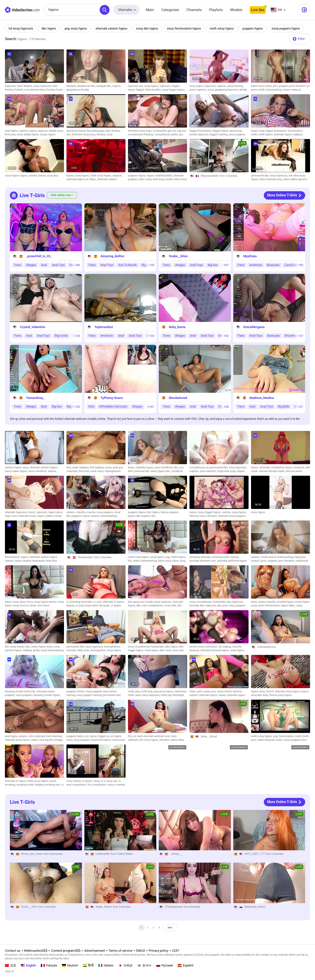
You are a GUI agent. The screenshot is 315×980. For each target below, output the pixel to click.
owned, (33, 176)
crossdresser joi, (200, 467)
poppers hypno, (137, 176)
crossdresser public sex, (169, 134)
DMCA (141, 951)
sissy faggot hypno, (173, 90)
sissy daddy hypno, (28, 134)
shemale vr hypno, (114, 602)
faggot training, (219, 134)
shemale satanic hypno (114, 28)
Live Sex (258, 10)
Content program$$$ (66, 951)
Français (49, 965)
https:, (93, 179)
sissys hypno (48, 134)
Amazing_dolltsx (113, 256)
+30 (301, 265)
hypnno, (24, 131)
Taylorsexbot (104, 327)
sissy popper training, (90, 695)
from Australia (192, 907)
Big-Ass (213, 265)
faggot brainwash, (277, 131)
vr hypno (116, 606)
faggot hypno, (221, 131)
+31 (301, 407)
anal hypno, (12, 131)
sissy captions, (199, 90)
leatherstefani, (164, 176)
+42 (226, 336)
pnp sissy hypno (77, 28)
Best (44, 407)
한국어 (144, 965)
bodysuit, (300, 467)
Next (176, 929)
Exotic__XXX (29, 907)
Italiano (106, 965)
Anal (44, 265)
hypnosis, (11, 86)
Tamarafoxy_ (35, 398)
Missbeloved (178, 398)
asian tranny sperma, (230, 691)
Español (186, 965)
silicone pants (294, 471)
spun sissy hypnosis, (148, 695)
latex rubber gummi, (295, 179)
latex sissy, (146, 179)
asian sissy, (97, 471)
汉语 (10, 965)
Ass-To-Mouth (128, 265)
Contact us (13, 951)
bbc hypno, (154, 512)
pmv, (276, 86)
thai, (69, 467)
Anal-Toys (58, 265)
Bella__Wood (209, 736)
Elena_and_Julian (32, 854)
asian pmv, (211, 691)
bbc (153, 516)
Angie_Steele (104, 907)
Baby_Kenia (177, 327)
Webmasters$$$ (36, 951)
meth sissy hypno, (101, 176)
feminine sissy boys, (84, 134)
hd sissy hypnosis (21, 28)
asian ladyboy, (81, 467)
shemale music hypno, (32, 516)
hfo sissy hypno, (150, 740)
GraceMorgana (254, 327)
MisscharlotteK (210, 176)
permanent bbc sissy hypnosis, (270, 176)
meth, (262, 90)
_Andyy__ (176, 854)
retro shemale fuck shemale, (46, 736)
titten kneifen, (153, 90)
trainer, (43, 176)
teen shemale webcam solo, (154, 736)
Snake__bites (178, 256)
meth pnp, (147, 691)
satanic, (52, 471)
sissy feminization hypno (188, 28)
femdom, (165, 740)
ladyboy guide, (32, 650)
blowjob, (72, 86)
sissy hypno (258, 512)
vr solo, (98, 602)
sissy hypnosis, (43, 86)
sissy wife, (171, 606)
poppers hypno (258, 28)
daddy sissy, (56, 131)
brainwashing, (274, 90)
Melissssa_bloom (255, 907)
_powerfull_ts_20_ (39, 256)
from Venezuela (53, 854)
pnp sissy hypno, (164, 691)
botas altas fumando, (98, 606)
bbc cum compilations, (150, 606)
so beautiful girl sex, (165, 131)
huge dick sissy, (227, 471)
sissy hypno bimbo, (46, 602)
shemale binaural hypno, (215, 650)
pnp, (168, 557)
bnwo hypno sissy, (42, 647)
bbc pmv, (223, 606)
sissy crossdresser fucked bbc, (208, 602)
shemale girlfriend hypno (232, 561)
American (256, 265)
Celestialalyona (266, 647)
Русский (165, 965)
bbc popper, (144, 516)
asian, (109, 467)
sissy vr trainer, (116, 785)
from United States (122, 854)
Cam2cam (291, 265)
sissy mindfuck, (38, 471)
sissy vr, (99, 781)
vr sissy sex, (111, 781)
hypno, (24, 176)
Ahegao (31, 265)
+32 (152, 336)
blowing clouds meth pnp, (21, 691)
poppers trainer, (76, 691)
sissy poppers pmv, (296, 740)
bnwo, (132, 467)
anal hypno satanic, (17, 736)
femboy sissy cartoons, (204, 516)
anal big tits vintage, (51, 740)
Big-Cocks (61, 336)
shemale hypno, (284, 134)
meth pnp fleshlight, (173, 695)
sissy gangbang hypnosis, (224, 90)
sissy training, (235, 86)
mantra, (92, 512)
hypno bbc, (165, 471)
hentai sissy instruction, (204, 647)
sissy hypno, (152, 86)
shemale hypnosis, (16, 512)
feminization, (295, 131)
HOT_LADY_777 (255, 854)
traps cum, (12, 516)
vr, (68, 602)
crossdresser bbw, (35, 90)
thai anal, (85, 471)
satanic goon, (259, 561)
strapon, (117, 176)
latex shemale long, (272, 179)
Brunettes (291, 336)
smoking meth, (26, 785)
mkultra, (82, 512)
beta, (263, 691)
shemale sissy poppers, (232, 516)
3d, (221, 647)
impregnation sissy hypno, (106, 650)
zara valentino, (209, 471)
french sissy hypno (281, 695)
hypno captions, (39, 131)
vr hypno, (88, 781)
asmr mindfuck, (164, 467)
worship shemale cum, (203, 561)
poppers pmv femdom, (293, 86)
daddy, (243, 90)
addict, (50, 516)
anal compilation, (77, 785)
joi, (87, 736)
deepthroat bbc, (87, 86)
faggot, (176, 86)
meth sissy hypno (226, 28)
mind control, (269, 557)
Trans (17, 265)
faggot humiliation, (201, 131)
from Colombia (228, 176)
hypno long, (258, 131)
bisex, (34, 606)
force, (30, 602)
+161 (151, 407)
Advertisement (94, 951)
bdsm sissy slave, (262, 86)
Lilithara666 (103, 854)
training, (72, 695)
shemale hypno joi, (78, 179)
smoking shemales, (82, 602)
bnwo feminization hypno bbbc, (277, 606)
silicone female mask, (272, 471)
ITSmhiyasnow (174, 907)
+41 (226, 265)
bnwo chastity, (268, 602)
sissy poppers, (105, 512)
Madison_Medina (262, 398)
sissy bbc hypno (150, 28)
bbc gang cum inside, (141, 602)
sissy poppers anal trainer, (101, 691)
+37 (301, 336)
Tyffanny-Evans (112, 398)
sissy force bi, (22, 606)
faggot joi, (104, 736)
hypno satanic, (92, 516)
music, (32, 512)
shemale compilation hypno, (277, 467)
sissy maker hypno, (17, 471)
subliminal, (302, 561)
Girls (91, 407)
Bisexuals (273, 265)
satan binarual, (266, 740)
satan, (35, 740)
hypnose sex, (136, 86)
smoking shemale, (201, 557)
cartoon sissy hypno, (234, 512)
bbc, (177, 467)
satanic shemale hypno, (204, 695)
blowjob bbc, (104, 86)
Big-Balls (284, 407)
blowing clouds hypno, (47, 695)
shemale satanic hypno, (44, 467)
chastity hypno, (145, 467)
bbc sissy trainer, (15, 647)
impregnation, (112, 647)
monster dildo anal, (78, 650)
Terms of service (121, 951)
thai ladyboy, (97, 467)
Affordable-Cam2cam (113, 407)
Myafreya (250, 256)
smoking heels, (221, 557)
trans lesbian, (25, 86)
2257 (176, 951)
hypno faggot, (136, 90)
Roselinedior (85, 557)
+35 (152, 265)
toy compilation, (97, 785)
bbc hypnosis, (209, 606)
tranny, (223, 695)
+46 (77, 265)
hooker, (170, 179)
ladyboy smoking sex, (48, 785)
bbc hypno (50, 28)
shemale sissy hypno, (288, 691)
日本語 (125, 965)
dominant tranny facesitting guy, (86, 131)
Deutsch (70, 965)
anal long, (159, 179)
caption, (222, 86)
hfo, (131, 561)
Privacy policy (159, 951)
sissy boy (52, 176)
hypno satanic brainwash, (31, 561)
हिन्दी (88, 965)
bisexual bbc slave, (146, 471)
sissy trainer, (74, 781)
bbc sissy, (166, 650)
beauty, (235, 557)
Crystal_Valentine (32, 327)
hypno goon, (56, 512)
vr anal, (80, 606)
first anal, (11, 134)
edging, (227, 647)
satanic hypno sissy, (17, 467)
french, (270, 691)
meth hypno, (266, 134)
